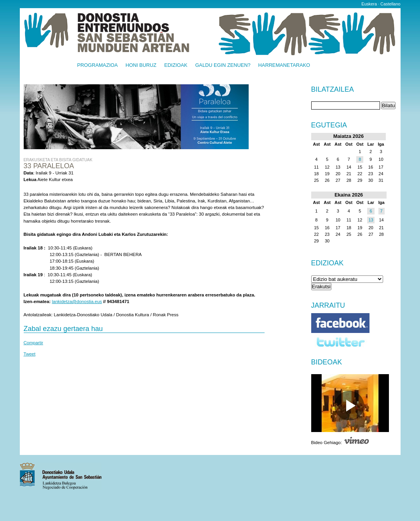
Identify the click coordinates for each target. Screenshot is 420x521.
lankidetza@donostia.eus (77, 301)
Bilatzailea (333, 90)
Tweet (30, 354)
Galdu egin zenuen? (223, 65)
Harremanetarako (284, 65)
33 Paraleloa (49, 166)
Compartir (34, 343)
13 (371, 220)
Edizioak (176, 65)
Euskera (369, 4)
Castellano (390, 4)
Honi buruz (141, 65)
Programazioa (98, 65)
